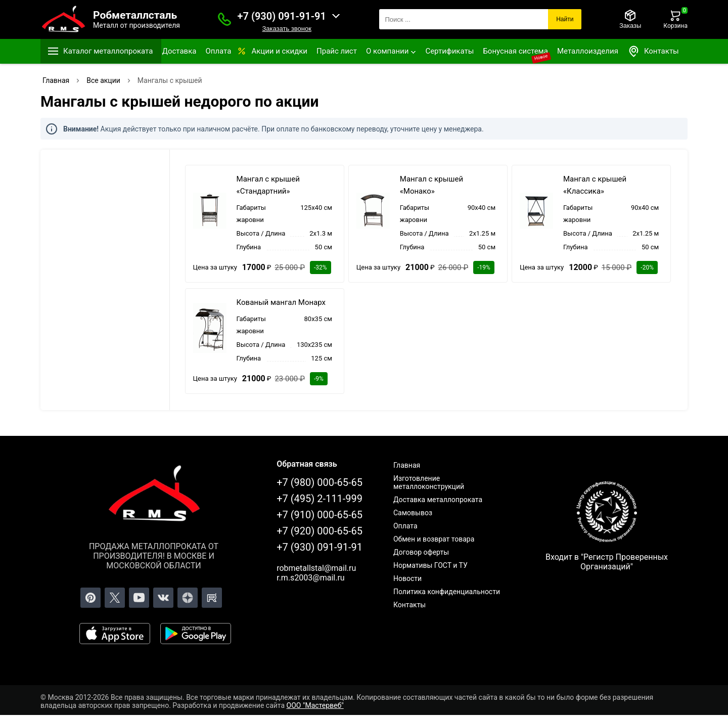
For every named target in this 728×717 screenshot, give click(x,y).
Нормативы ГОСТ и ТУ (430, 565)
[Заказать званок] (224, 19)
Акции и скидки (279, 51)
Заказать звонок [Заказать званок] (286, 29)
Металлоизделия (588, 51)
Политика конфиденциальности (447, 592)
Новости (407, 578)
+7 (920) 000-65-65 (320, 531)
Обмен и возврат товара (434, 539)
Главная (407, 465)
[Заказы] (630, 19)
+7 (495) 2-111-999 (320, 499)
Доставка (179, 51)
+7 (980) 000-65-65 (320, 482)
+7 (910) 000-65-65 (320, 515)
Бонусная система (515, 51)
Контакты (653, 51)
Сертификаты (449, 51)
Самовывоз (413, 513)
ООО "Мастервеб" (315, 705)
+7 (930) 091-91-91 (282, 16)
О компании (387, 51)
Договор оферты (421, 552)
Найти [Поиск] (565, 19)
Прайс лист (337, 51)
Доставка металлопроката (438, 500)
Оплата (218, 51)
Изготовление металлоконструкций (429, 482)
